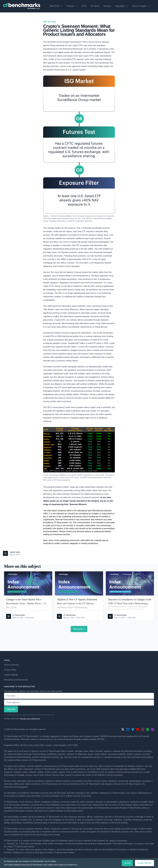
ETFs (84, 6)
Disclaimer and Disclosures (16, 680)
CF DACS (95, 6)
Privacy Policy (10, 670)
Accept (127, 863)
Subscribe (11, 709)
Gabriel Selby (15, 552)
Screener (107, 6)
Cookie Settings (11, 675)
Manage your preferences (30, 719)
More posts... (79, 629)
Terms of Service (11, 665)
